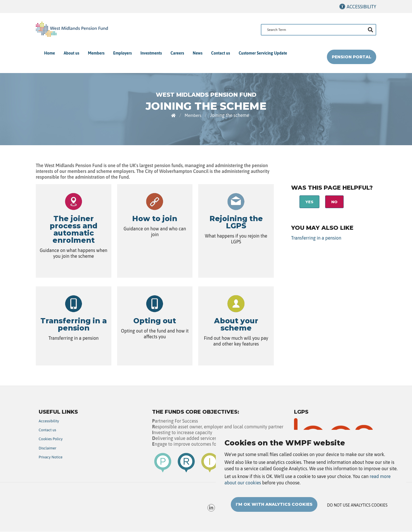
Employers (122, 53)
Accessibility (361, 7)
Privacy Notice (51, 457)
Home (50, 53)
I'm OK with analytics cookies (274, 505)
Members (96, 53)
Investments (151, 53)
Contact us (221, 53)
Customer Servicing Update (263, 53)
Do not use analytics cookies (357, 505)
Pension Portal (352, 57)
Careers (177, 53)
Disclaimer (47, 448)
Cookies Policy (51, 439)
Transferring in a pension (316, 238)
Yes (309, 202)
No (334, 202)
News (198, 53)
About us (72, 53)
